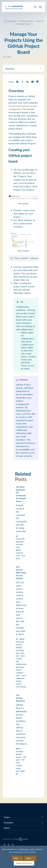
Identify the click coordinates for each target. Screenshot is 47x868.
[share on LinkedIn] (28, 82)
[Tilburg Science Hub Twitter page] (9, 845)
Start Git (40, 21)
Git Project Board (24, 24)
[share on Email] (32, 82)
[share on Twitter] (22, 82)
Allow (29, 858)
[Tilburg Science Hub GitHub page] (5, 845)
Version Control (26, 21)
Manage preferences (24, 863)
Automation (12, 21)
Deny (16, 858)
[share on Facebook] (17, 82)
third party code (27, 849)
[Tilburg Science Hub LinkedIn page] (13, 845)
